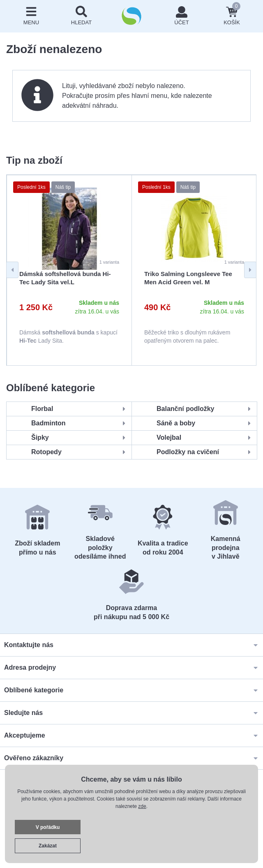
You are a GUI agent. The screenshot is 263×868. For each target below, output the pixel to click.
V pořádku (48, 827)
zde (142, 806)
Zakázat (48, 846)
